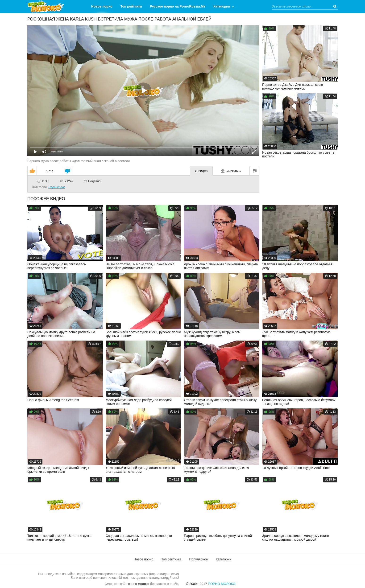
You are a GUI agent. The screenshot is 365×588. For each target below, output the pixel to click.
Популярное (199, 559)
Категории (222, 6)
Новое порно (102, 6)
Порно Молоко (222, 584)
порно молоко (139, 584)
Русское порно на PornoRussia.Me (178, 6)
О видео (201, 171)
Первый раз (57, 187)
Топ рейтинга (131, 6)
